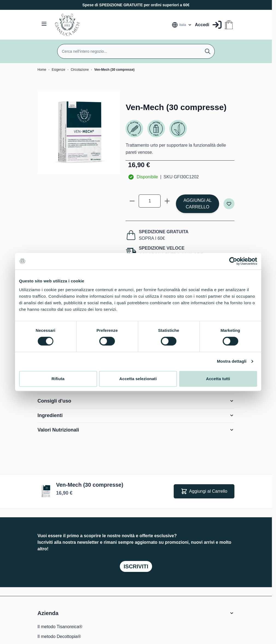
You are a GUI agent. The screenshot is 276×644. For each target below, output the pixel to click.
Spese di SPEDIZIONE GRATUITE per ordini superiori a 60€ (136, 5)
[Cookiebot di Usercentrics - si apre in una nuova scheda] (233, 261)
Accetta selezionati (138, 379)
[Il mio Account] (208, 25)
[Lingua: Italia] (182, 25)
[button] (136, 613)
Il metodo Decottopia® (59, 636)
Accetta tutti (218, 379)
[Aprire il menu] (44, 24)
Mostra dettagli (232, 361)
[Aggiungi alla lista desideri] (229, 204)
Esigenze (58, 70)
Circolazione (80, 70)
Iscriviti (136, 566)
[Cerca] (208, 51)
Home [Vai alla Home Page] (42, 70)
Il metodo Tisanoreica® (60, 627)
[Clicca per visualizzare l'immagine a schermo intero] (79, 133)
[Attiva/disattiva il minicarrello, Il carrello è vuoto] (229, 25)
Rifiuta (58, 379)
